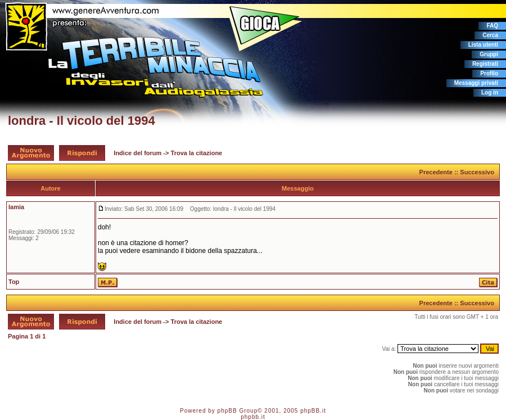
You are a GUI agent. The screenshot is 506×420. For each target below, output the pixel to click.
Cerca (490, 35)
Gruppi (489, 54)
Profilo (489, 73)
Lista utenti (483, 45)
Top (14, 282)
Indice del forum (137, 153)
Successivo (477, 172)
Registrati (485, 64)
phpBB (227, 411)
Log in (490, 92)
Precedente (436, 172)
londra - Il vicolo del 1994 (82, 121)
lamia (16, 207)
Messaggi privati (476, 83)
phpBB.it (313, 411)
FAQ (492, 26)
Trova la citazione (197, 153)
